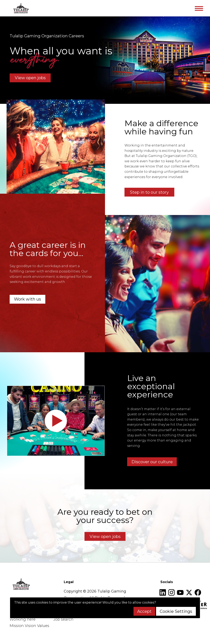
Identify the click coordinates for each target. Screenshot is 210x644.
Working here (23, 619)
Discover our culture (152, 462)
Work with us (27, 299)
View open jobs (30, 78)
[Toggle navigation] (199, 8)
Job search (63, 619)
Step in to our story (149, 192)
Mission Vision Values (29, 626)
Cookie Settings (176, 611)
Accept (144, 611)
